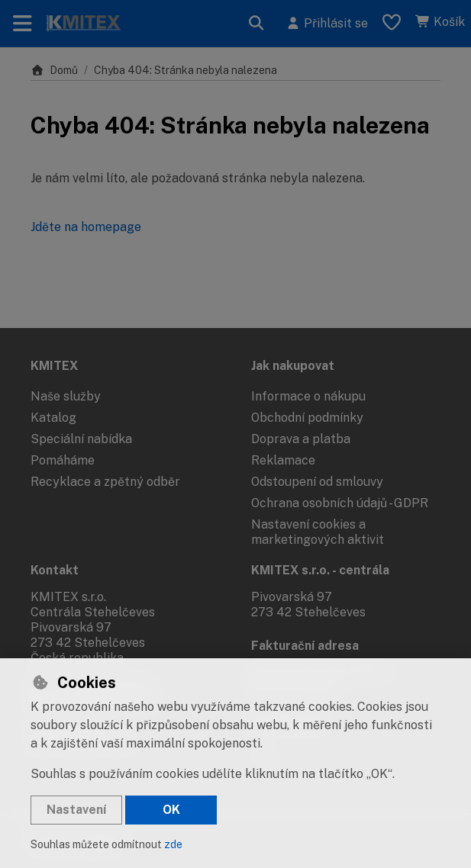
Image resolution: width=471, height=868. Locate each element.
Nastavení (76, 810)
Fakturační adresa (305, 646)
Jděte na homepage (86, 227)
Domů (54, 70)
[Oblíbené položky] (392, 24)
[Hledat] (256, 24)
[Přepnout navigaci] (23, 24)
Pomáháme (63, 460)
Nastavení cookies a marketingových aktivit (318, 532)
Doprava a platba (301, 439)
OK (171, 810)
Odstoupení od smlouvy (317, 482)
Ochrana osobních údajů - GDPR (340, 503)
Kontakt (55, 570)
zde (173, 844)
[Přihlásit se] (327, 24)
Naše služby (66, 396)
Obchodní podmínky (307, 418)
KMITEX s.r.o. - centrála (320, 570)
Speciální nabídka (81, 439)
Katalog (53, 418)
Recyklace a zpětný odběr (105, 482)
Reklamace (283, 460)
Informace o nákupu (308, 396)
